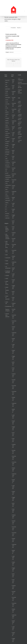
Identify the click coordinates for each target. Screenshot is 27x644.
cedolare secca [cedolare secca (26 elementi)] (7, 115)
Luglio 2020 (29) (13, 487)
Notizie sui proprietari (7, 298)
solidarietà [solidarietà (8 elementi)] (7, 198)
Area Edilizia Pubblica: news (7, 229)
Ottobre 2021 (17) (14, 399)
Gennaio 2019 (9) (14, 593)
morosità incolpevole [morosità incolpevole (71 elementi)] (7, 162)
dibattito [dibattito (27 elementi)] (7, 121)
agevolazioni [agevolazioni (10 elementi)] (8, 89)
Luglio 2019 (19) (13, 558)
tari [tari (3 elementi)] (6, 209)
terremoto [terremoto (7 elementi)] (7, 213)
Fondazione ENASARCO (7, 272)
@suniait (20, 88)
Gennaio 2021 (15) (14, 452)
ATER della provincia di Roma (7, 244)
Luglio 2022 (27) (13, 346)
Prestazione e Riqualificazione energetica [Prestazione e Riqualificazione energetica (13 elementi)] (8, 177)
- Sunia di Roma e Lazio (20, 123)
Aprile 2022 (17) (13, 364)
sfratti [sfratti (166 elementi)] (6, 189)
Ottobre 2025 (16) (14, 117)
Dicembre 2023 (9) (14, 246)
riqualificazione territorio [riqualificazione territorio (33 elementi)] (8, 186)
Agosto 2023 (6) (13, 269)
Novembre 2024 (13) (14, 181)
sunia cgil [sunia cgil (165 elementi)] (6, 206)
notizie (7, 278)
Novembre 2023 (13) (14, 252)
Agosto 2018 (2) (13, 622)
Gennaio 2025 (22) (14, 169)
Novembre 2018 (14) (14, 605)
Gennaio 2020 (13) (14, 522)
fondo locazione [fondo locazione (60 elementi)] (7, 149)
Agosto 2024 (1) (13, 199)
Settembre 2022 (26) (14, 334)
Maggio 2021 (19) (14, 428)
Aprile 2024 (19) (13, 222)
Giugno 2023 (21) (13, 281)
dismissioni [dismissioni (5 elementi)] (7, 129)
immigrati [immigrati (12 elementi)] (7, 154)
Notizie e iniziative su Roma (7, 290)
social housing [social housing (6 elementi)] (7, 195)
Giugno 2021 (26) (13, 422)
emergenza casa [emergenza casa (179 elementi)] (7, 138)
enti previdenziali (7, 267)
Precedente (13, 28)
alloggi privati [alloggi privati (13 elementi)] (7, 92)
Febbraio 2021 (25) (14, 446)
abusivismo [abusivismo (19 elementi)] (7, 80)
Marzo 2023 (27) (13, 299)
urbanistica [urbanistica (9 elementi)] (7, 218)
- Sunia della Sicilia (19, 110)
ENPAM (7, 264)
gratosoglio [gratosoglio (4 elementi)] (7, 152)
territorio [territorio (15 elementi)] (7, 216)
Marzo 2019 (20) (13, 581)
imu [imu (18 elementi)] (6, 156)
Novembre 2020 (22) (14, 464)
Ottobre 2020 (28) (14, 469)
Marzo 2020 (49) (13, 511)
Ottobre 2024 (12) (14, 187)
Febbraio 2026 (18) (14, 93)
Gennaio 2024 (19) (14, 240)
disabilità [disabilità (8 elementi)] (7, 123)
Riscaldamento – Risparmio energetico (7, 309)
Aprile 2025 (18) (13, 152)
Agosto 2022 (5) (13, 340)
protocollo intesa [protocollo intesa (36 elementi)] (7, 182)
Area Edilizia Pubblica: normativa (7, 236)
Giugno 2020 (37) (13, 493)
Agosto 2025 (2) (13, 128)
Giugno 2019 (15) (13, 564)
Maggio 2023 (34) (14, 287)
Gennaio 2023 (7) (14, 311)
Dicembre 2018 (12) (14, 599)
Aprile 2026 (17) (13, 81)
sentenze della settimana (7, 315)
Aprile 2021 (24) (13, 434)
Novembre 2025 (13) (14, 111)
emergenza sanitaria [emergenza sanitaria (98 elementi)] (7, 142)
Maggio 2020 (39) (14, 499)
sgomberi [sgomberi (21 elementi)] (7, 192)
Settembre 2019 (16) (14, 546)
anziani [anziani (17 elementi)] (7, 95)
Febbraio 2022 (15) (14, 375)
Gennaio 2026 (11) (14, 99)
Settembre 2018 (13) (14, 616)
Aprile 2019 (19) (13, 575)
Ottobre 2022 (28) (14, 328)
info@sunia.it (14, 3)
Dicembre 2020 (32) (14, 458)
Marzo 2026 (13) (13, 87)
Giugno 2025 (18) (13, 140)
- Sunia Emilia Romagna (20, 133)
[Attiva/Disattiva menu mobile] (25, 11)
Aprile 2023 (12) (13, 293)
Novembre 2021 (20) (14, 393)
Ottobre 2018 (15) (14, 611)
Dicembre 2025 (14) (14, 105)
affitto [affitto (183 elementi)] (6, 87)
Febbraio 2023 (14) (14, 305)
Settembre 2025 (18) (14, 122)
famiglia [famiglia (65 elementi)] (7, 145)
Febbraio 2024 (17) (14, 234)
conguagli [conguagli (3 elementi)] (7, 118)
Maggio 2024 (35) (14, 217)
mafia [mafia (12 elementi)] (6, 159)
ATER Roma (7, 251)
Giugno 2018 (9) (13, 634)
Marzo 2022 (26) (13, 369)
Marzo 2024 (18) (13, 228)
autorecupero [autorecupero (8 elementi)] (8, 97)
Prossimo (19, 28)
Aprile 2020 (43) (13, 505)
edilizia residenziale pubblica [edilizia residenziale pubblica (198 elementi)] (8, 133)
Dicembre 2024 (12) (14, 175)
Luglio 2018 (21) (13, 628)
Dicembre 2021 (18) (14, 387)
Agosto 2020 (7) (13, 481)
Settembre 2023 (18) (14, 264)
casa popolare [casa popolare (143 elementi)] (7, 111)
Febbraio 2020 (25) (14, 516)
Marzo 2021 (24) (13, 440)
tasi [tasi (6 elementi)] (6, 211)
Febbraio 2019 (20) (14, 587)
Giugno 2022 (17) (13, 352)
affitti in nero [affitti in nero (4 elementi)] (7, 83)
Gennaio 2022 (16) (14, 381)
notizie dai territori (7, 283)
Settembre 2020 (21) (14, 475)
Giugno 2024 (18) (13, 211)
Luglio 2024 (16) (13, 205)
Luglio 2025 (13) (13, 134)
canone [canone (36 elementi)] (7, 100)
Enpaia (7, 261)
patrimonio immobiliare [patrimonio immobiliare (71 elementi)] (8, 166)
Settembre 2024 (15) (14, 193)
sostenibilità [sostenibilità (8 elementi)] (8, 200)
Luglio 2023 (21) (13, 275)
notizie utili (11, 52)
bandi (6, 255)
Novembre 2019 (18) (14, 534)
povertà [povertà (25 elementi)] (7, 173)
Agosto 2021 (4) (13, 411)
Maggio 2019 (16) (14, 569)
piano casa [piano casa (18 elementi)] (6, 170)
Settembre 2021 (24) (14, 405)
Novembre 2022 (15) (14, 322)
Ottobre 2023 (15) (14, 258)
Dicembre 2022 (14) (14, 317)
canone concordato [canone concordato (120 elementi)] (7, 103)
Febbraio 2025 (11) (14, 164)
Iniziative (7, 276)
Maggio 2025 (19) (14, 146)
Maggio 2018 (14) (14, 640)
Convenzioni (7, 258)
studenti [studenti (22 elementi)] (7, 203)
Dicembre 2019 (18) (14, 528)
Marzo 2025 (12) (13, 158)
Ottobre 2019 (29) (14, 540)
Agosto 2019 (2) (13, 552)
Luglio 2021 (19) (13, 417)
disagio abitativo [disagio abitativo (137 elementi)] (7, 126)
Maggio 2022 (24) (14, 358)
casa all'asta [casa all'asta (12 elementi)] (7, 107)
